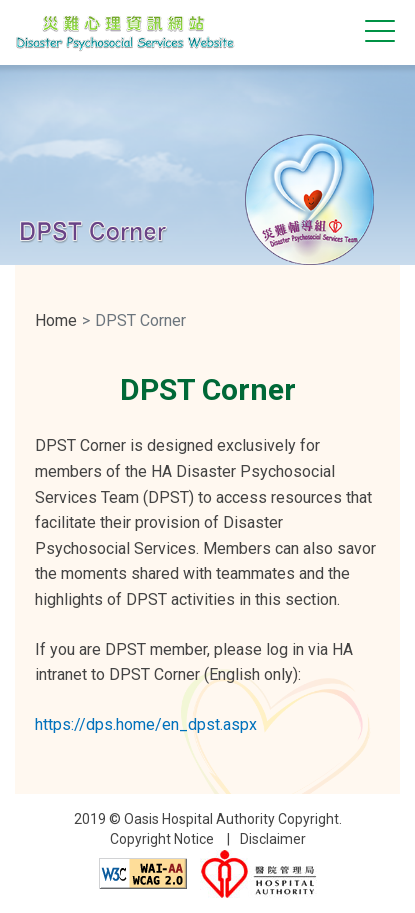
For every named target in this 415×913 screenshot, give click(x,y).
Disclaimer (273, 839)
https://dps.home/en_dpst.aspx (146, 724)
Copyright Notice (162, 839)
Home (56, 320)
